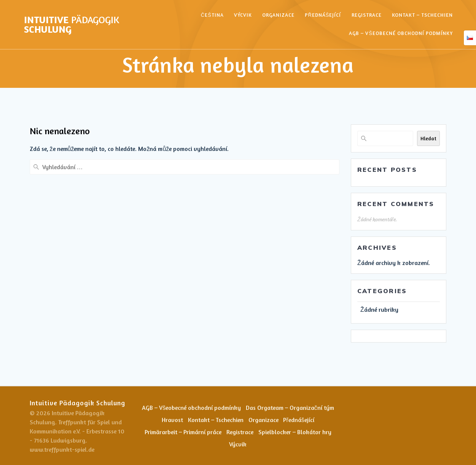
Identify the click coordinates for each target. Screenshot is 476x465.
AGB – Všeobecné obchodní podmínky (401, 33)
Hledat (428, 138)
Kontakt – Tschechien (422, 15)
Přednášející (323, 15)
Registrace (367, 15)
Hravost (172, 420)
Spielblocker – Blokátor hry (295, 432)
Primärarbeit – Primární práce (183, 432)
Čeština (212, 15)
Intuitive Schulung (72, 25)
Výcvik (243, 15)
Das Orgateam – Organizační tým (290, 408)
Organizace (278, 15)
